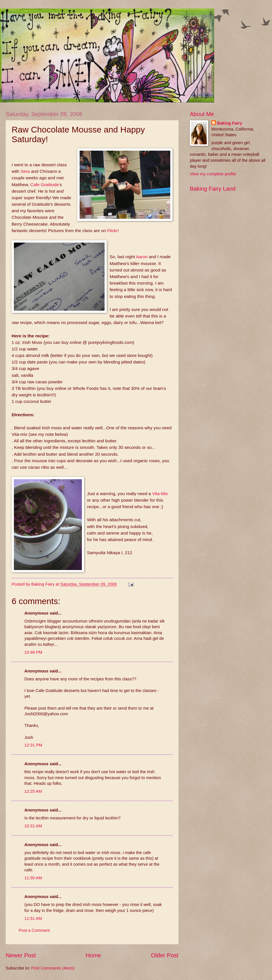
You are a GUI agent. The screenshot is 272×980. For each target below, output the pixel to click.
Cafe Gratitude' (45, 185)
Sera (25, 171)
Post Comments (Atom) (53, 968)
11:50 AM (33, 878)
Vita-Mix (160, 494)
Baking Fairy (229, 123)
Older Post (165, 955)
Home (93, 955)
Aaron (142, 257)
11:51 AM (33, 918)
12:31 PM (33, 745)
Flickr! (113, 231)
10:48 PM (33, 652)
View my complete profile (213, 174)
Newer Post (21, 955)
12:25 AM (33, 791)
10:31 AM (33, 826)
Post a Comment (34, 930)
